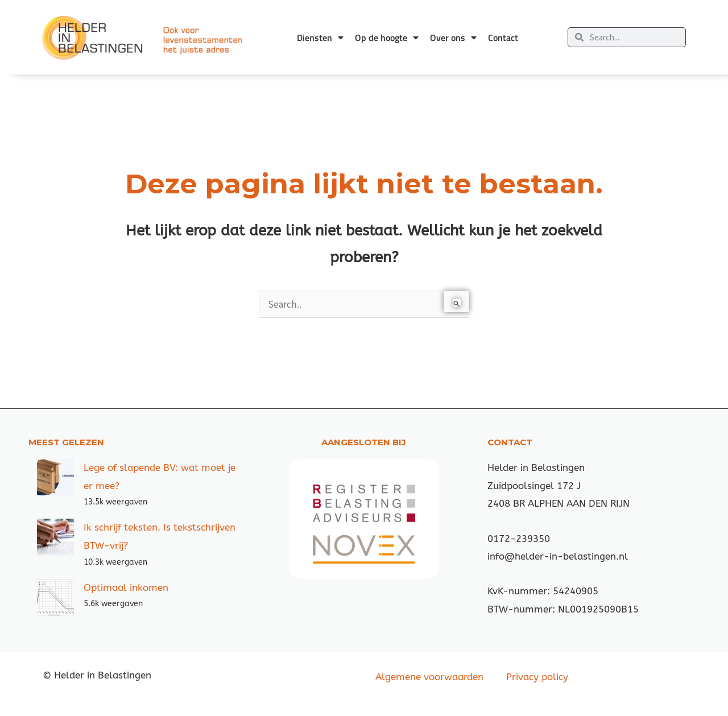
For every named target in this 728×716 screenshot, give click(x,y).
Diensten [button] (320, 38)
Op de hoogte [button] (387, 38)
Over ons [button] (453, 38)
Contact (503, 38)
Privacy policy (537, 677)
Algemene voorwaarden (429, 677)
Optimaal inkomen (126, 587)
